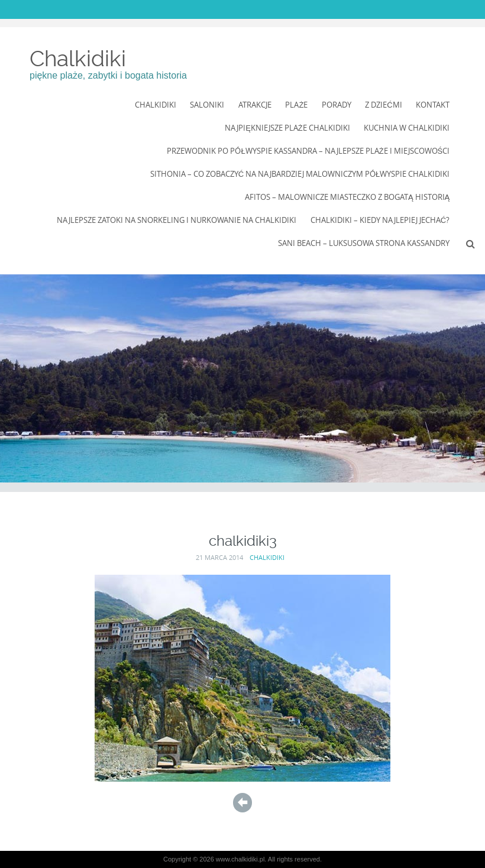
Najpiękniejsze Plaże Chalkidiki (287, 128)
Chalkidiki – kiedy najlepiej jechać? (380, 220)
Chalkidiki (78, 59)
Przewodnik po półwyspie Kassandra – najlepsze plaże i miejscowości (308, 151)
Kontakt (433, 105)
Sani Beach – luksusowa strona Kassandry (364, 243)
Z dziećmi (383, 105)
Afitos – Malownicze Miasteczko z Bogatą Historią (347, 197)
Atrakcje (255, 105)
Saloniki (207, 105)
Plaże (296, 105)
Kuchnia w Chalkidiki (407, 128)
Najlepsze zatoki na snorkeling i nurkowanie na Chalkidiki (177, 220)
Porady (337, 105)
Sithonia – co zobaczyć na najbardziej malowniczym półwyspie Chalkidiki (300, 174)
